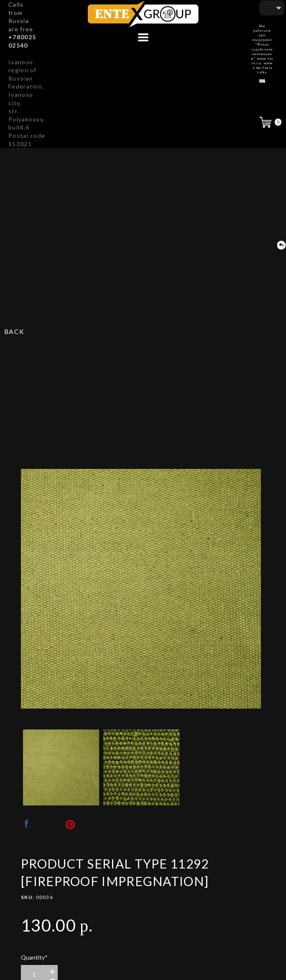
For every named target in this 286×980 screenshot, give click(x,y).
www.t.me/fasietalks (262, 68)
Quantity (34, 957)
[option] (141, 589)
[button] (143, 37)
